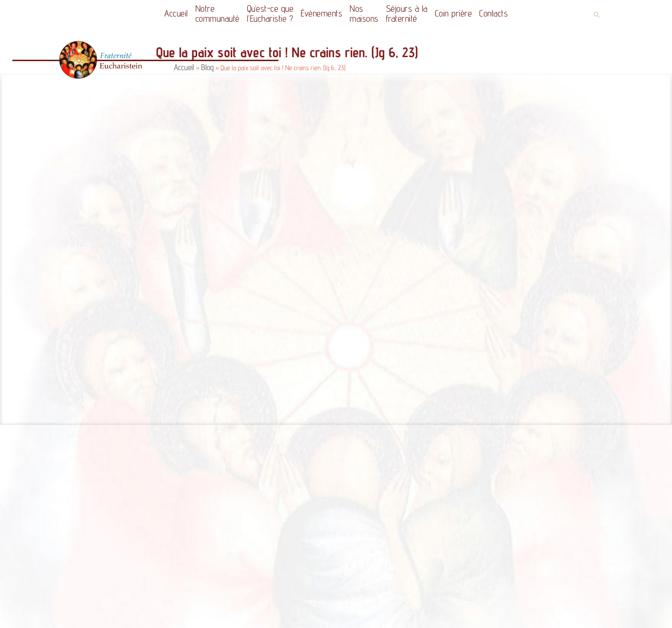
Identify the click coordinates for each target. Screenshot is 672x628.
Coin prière (454, 13)
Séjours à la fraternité (407, 13)
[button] (597, 15)
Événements (321, 13)
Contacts (493, 13)
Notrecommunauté (218, 13)
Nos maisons (364, 13)
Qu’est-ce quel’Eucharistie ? (270, 13)
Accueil (176, 13)
